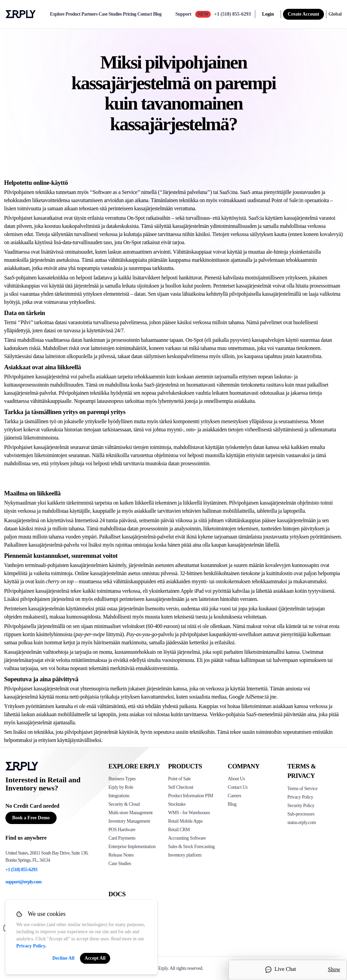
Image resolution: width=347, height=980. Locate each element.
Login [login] (268, 14)
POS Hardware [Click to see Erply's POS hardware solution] (122, 830)
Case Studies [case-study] (110, 14)
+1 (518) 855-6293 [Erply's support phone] (21, 870)
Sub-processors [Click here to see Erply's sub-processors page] (301, 814)
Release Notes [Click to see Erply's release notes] (121, 855)
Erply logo (21, 14)
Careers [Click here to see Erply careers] (234, 796)
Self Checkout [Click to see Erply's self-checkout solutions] (181, 787)
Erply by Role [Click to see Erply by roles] (121, 787)
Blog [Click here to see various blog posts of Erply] (232, 804)
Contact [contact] (145, 14)
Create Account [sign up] (303, 14)
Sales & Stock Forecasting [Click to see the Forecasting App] (191, 847)
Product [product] (73, 14)
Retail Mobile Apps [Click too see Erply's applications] (185, 821)
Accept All (95, 958)
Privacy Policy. (31, 946)
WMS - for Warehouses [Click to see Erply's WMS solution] (189, 813)
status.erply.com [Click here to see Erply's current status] (302, 822)
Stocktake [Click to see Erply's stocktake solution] (177, 804)
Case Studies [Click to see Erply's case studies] (120, 864)
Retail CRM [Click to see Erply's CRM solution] (179, 830)
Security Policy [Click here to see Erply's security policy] (301, 806)
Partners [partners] (89, 14)
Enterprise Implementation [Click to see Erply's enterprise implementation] (132, 847)
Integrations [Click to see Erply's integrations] (119, 796)
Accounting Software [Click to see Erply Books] (187, 838)
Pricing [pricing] (130, 14)
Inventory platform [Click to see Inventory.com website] (185, 855)
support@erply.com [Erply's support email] (24, 882)
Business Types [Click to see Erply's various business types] (122, 779)
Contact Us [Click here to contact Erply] (238, 787)
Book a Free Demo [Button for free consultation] (31, 818)
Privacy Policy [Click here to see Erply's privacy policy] (300, 797)
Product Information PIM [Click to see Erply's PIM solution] (191, 796)
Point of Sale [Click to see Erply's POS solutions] (179, 779)
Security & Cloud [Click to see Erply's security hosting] (124, 804)
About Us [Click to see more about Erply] (236, 779)
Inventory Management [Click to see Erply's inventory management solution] (129, 821)
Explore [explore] (57, 14)
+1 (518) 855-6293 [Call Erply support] (232, 14)
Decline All (64, 958)
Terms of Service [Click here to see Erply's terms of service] (302, 789)
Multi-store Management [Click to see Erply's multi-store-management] (130, 813)
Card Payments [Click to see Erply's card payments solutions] (122, 838)
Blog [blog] (157, 14)
